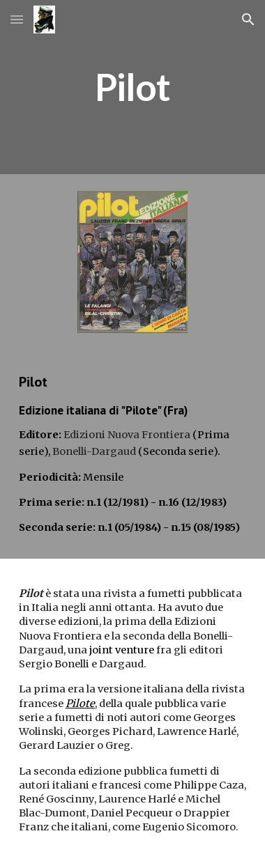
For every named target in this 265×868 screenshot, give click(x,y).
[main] (132, 87)
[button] (17, 19)
